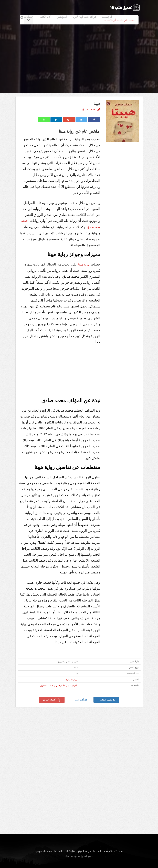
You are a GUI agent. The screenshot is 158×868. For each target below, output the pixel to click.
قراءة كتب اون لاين (85, 17)
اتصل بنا (29, 17)
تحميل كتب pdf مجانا (113, 851)
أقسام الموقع (52, 700)
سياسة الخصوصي (44, 851)
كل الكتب (45, 17)
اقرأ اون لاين (81, 700)
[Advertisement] (80, 55)
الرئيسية (107, 17)
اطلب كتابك (70, 851)
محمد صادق (89, 109)
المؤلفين (62, 17)
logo (125, 7)
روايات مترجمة (70, 680)
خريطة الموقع (84, 851)
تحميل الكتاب (107, 700)
